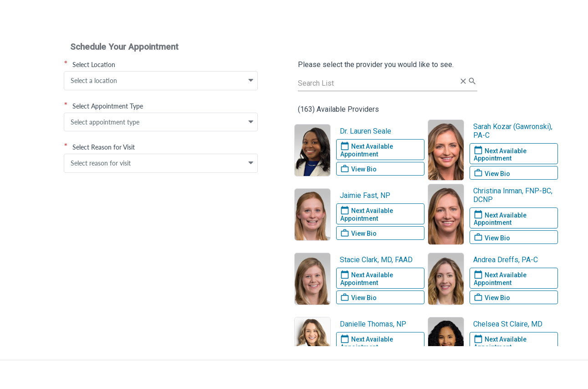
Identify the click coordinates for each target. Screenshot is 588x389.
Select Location (89, 64)
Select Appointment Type (103, 106)
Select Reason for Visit (99, 147)
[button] (251, 81)
